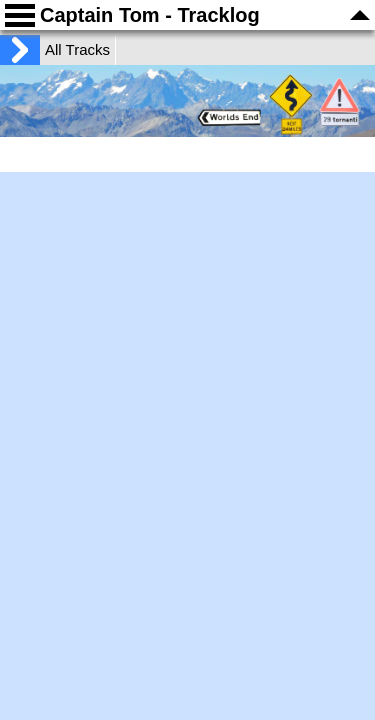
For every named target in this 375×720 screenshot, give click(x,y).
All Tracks (77, 49)
